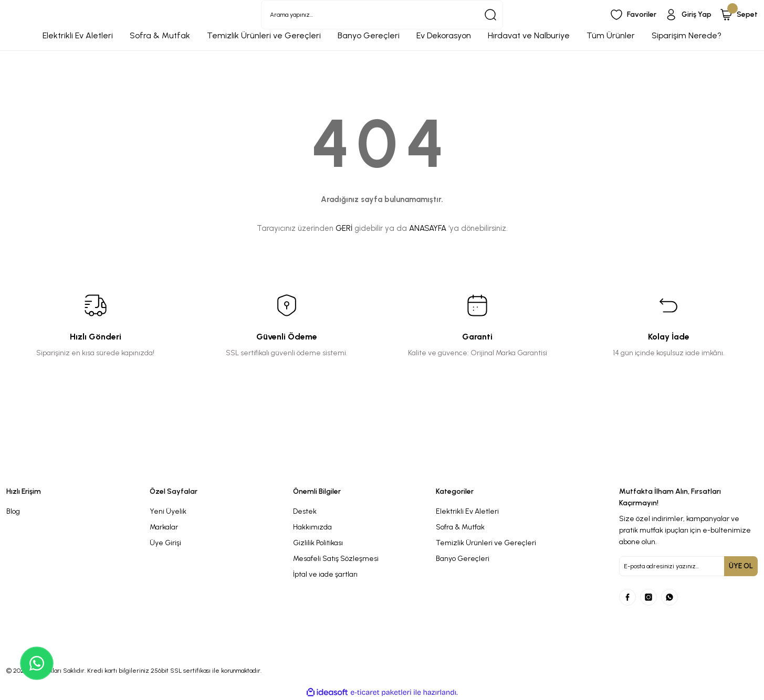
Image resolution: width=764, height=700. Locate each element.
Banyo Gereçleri (463, 559)
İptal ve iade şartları (325, 574)
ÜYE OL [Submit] (741, 566)
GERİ (344, 228)
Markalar (164, 527)
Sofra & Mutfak (460, 527)
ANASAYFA (428, 228)
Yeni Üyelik (168, 511)
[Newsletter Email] (688, 566)
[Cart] (739, 15)
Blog (13, 511)
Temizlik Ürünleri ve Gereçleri (486, 543)
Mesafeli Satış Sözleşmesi (336, 559)
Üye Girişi (165, 543)
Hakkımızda (312, 527)
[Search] (382, 15)
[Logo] (286, 469)
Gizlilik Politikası (318, 543)
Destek (305, 511)
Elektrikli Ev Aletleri (467, 511)
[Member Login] (688, 15)
